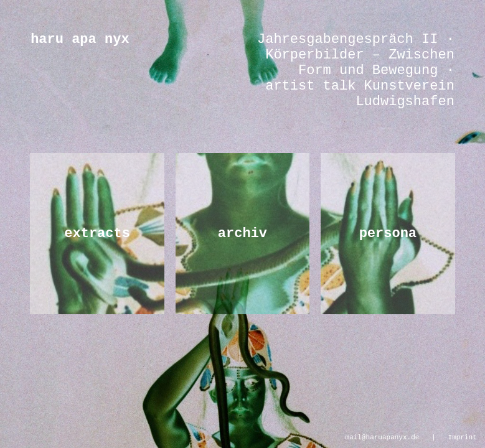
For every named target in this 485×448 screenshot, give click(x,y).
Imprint (463, 436)
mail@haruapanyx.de (383, 436)
